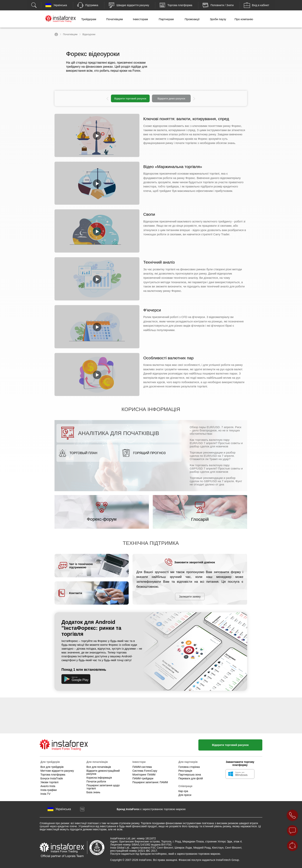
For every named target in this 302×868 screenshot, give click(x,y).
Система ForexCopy (145, 771)
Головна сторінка (189, 767)
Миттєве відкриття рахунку (57, 771)
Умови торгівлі (49, 782)
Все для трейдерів (52, 767)
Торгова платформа (53, 775)
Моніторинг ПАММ (144, 775)
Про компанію (244, 19)
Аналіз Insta (48, 786)
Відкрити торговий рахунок (130, 99)
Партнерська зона (190, 775)
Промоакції (192, 19)
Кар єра (183, 791)
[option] (151, 98)
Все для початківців (99, 767)
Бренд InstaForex (128, 809)
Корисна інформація (99, 778)
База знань (93, 792)
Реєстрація (185, 771)
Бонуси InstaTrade (52, 778)
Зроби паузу (218, 19)
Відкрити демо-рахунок (171, 99)
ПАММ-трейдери (143, 778)
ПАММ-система (142, 767)
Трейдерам (89, 19)
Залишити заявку (190, 597)
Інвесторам (140, 19)
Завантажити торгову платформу (240, 763)
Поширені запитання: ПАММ (150, 782)
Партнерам (166, 19)
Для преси (185, 795)
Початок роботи (96, 781)
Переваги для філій (191, 778)
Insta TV (45, 794)
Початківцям (115, 19)
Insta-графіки (49, 790)
